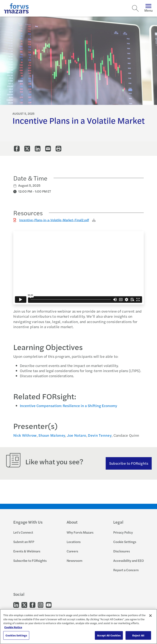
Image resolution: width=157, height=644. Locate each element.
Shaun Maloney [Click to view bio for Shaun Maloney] (52, 435)
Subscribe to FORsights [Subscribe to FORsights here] (129, 463)
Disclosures (122, 551)
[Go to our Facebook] (33, 605)
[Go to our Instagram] (41, 605)
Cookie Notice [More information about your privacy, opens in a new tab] (13, 627)
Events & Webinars (27, 551)
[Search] (135, 8)
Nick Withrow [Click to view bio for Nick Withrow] (25, 435)
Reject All (138, 635)
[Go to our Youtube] (49, 605)
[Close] (150, 616)
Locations (74, 542)
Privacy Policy (123, 532)
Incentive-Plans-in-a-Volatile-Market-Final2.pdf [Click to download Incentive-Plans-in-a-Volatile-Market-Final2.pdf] (54, 220)
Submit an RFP (24, 542)
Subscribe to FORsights (30, 560)
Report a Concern (126, 570)
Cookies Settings (16, 635)
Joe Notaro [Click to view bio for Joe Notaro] (77, 435)
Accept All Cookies (109, 635)
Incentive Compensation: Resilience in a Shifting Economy (68, 406)
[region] (78, 627)
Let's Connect (23, 532)
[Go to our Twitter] (24, 605)
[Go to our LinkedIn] (16, 605)
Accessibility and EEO (128, 560)
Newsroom (75, 560)
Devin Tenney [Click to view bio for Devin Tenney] (100, 435)
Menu (149, 8)
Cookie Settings (125, 542)
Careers (72, 551)
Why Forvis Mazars (80, 532)
